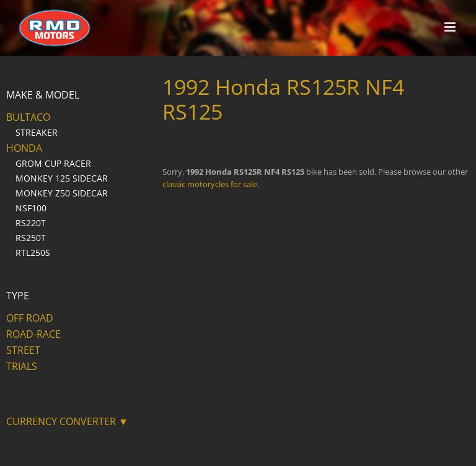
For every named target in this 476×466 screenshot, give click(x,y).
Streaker (37, 132)
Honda (24, 148)
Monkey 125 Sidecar (62, 178)
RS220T (31, 223)
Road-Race (33, 334)
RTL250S (33, 253)
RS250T (31, 238)
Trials (22, 366)
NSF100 (31, 208)
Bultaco (28, 117)
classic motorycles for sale (210, 184)
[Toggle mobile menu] (451, 27)
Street (23, 350)
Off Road (30, 318)
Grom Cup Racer (53, 163)
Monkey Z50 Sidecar (62, 193)
